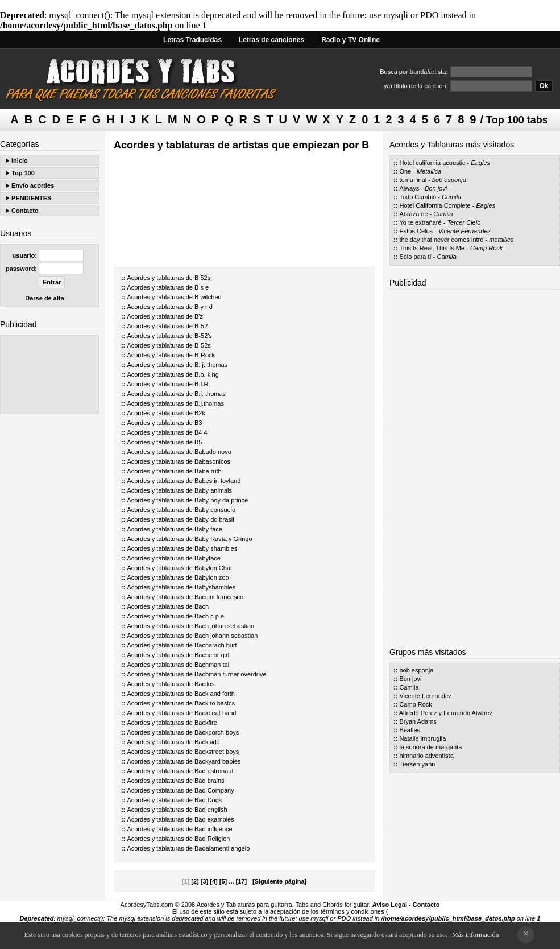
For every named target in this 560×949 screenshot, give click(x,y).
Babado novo (213, 452)
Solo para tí (415, 257)
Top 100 (23, 173)
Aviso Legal (390, 905)
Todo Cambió (418, 197)
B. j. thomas (211, 365)
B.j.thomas (209, 403)
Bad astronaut (214, 771)
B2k (200, 413)
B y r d (204, 307)
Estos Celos (416, 231)
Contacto (25, 211)
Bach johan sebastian (224, 626)
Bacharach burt (216, 645)
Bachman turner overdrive (231, 674)
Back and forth (215, 694)
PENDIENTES (31, 198)
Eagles (480, 163)
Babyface (208, 558)
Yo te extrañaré (420, 222)
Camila (451, 197)
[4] (213, 881)
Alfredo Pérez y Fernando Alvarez (446, 713)
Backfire (206, 723)
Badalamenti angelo (222, 848)
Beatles (410, 730)
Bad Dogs (208, 800)
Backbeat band (215, 713)
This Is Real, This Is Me (432, 248)
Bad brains (210, 781)
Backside (207, 742)
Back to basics (215, 703)
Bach (202, 606)
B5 (198, 442)
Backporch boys (217, 732)
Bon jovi (436, 188)
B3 (198, 423)
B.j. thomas (210, 394)
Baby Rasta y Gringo (223, 539)
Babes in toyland (217, 481)
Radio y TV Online (350, 40)
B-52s (203, 345)
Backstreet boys (217, 752)
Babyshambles (215, 587)
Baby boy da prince (221, 500)
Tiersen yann (417, 764)
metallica (501, 240)
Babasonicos (212, 461)
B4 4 (201, 432)
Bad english (211, 810)
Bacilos (204, 684)
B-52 (201, 326)
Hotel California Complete (435, 205)
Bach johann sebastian (226, 636)
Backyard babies (217, 761)
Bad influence (213, 829)
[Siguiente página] (279, 881)
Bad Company (214, 790)
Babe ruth (208, 471)
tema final (413, 180)
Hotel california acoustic (432, 163)
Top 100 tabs (517, 120)
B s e (202, 287)
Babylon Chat (213, 568)
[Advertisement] (49, 375)
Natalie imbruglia (422, 738)
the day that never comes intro (441, 240)
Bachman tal (212, 665)
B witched (208, 297)
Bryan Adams (418, 721)
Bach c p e (209, 616)
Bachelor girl (212, 655)
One (405, 171)
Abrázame (413, 214)
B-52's (203, 336)
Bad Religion (212, 839)
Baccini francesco (219, 597)
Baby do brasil (214, 519)
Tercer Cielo (464, 222)
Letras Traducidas (192, 40)
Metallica (429, 171)
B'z (199, 316)
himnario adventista (426, 756)
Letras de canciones (271, 40)
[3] (204, 881)
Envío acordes (33, 185)
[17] (242, 881)
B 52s (202, 278)
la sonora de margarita (430, 747)
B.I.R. (202, 384)
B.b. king (207, 374)
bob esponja (449, 180)
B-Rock (205, 355)
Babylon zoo (212, 577)
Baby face (208, 529)
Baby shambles (216, 548)
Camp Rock (486, 248)
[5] (223, 881)
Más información (475, 935)
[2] (195, 881)
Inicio (20, 160)
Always (409, 188)
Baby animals (213, 490)
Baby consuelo (215, 510)
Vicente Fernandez (464, 231)
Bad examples (214, 819)
